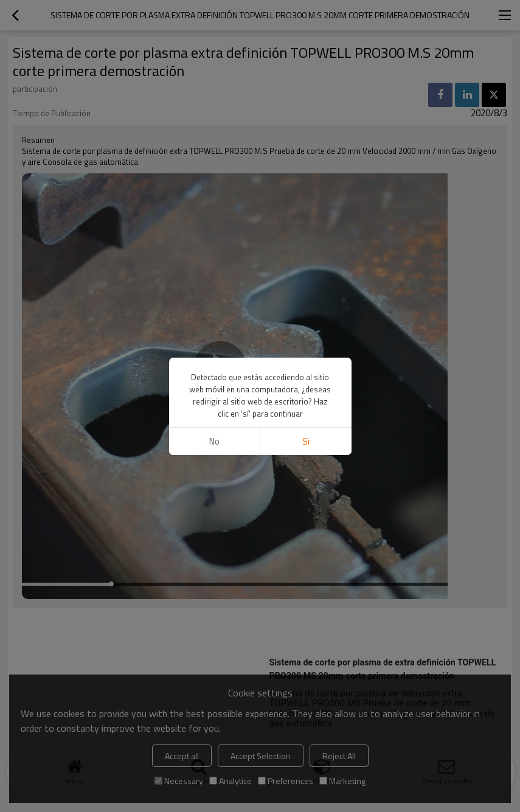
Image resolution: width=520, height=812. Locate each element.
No (214, 441)
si (306, 441)
